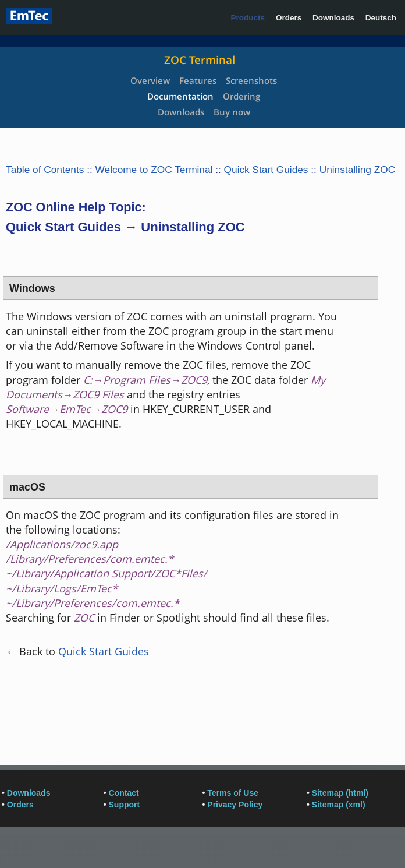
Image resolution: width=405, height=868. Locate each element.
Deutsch (381, 18)
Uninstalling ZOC (358, 170)
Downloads (333, 18)
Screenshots (251, 80)
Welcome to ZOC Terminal (154, 170)
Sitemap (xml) (339, 805)
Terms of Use (233, 793)
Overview (150, 80)
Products (248, 18)
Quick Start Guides (266, 170)
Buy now (232, 112)
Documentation (180, 96)
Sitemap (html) (340, 793)
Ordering (241, 96)
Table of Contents (45, 170)
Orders (289, 18)
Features (198, 80)
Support (125, 805)
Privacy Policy (235, 805)
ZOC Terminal (200, 60)
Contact (124, 793)
